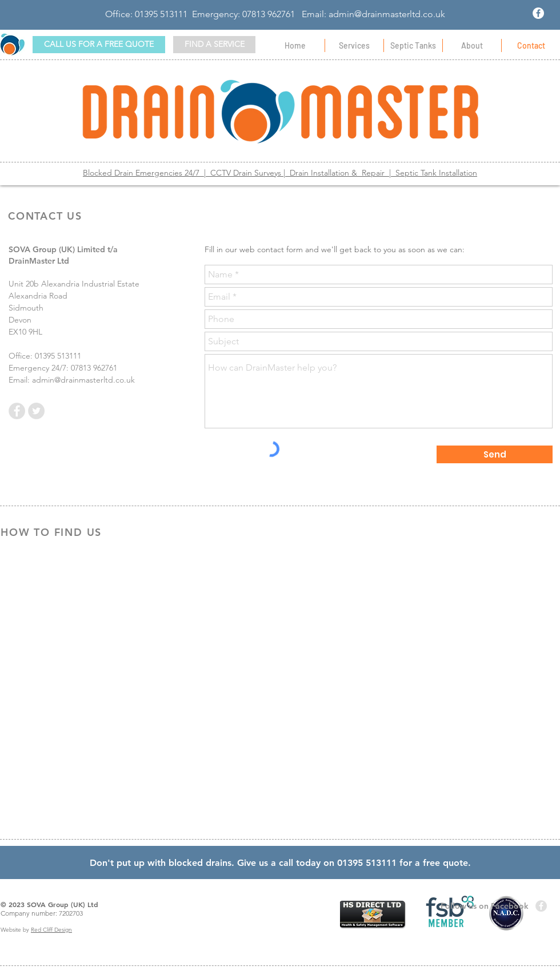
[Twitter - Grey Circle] (36, 411)
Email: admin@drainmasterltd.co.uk (373, 14)
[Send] (495, 454)
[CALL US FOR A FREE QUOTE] (99, 45)
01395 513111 (161, 14)
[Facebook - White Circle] (538, 13)
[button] (214, 45)
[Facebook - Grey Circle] (17, 411)
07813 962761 (269, 14)
